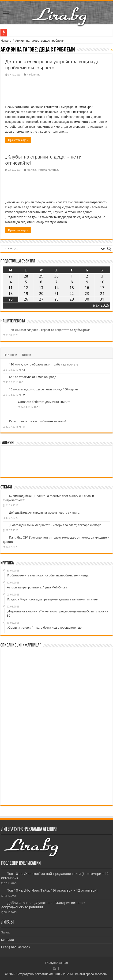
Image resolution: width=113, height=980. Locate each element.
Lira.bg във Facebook (16, 947)
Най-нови (10, 355)
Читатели (54, 170)
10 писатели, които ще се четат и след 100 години (43, 389)
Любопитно (33, 75)
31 (23, 382)
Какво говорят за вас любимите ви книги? (38, 421)
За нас (6, 932)
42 (23, 370)
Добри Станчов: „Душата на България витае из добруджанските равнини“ (43, 905)
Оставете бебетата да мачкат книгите (44, 402)
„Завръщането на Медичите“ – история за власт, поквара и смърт (55, 525)
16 (38, 407)
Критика (32, 170)
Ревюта (42, 170)
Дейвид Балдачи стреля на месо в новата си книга (44, 513)
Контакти (8, 940)
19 (23, 395)
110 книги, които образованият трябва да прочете (43, 364)
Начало (6, 41)
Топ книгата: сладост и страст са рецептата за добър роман (51, 330)
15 (23, 427)
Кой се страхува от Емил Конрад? (32, 377)
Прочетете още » (18, 140)
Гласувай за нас (56, 963)
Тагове (26, 355)
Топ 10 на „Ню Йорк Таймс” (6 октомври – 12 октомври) (52, 890)
